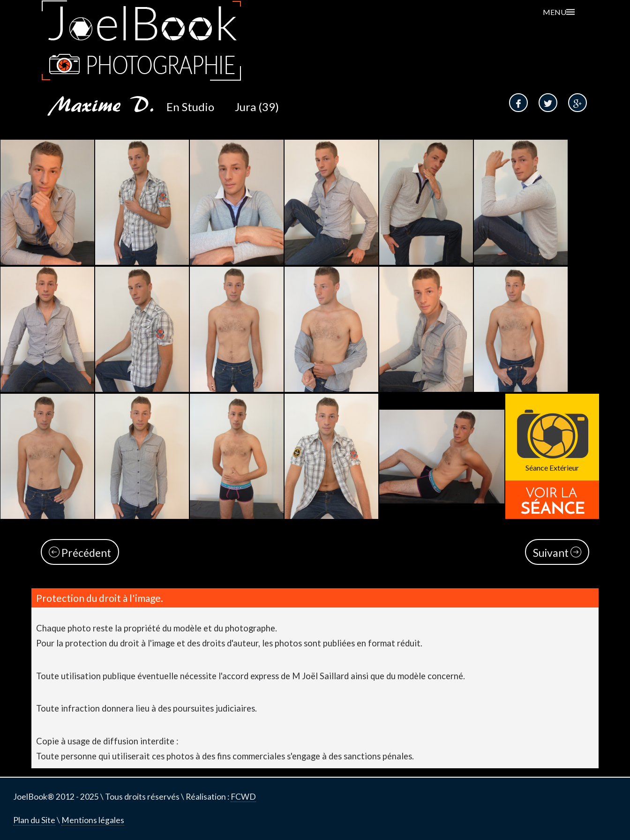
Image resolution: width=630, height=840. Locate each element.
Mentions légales (93, 820)
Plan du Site (34, 820)
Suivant (557, 553)
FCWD (243, 797)
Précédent (80, 553)
